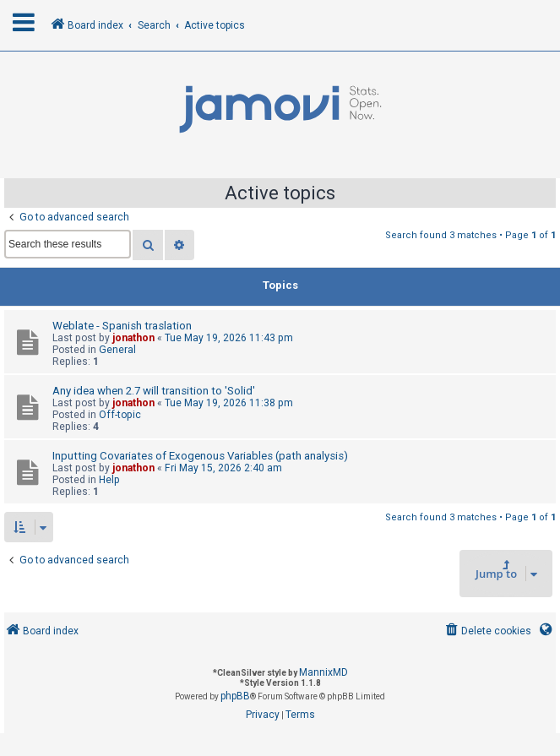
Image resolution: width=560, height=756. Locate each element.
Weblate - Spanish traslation (122, 326)
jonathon (133, 338)
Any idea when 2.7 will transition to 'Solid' (154, 391)
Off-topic (120, 415)
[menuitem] (487, 631)
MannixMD (323, 672)
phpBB (235, 696)
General (117, 350)
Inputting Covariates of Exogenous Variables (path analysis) (200, 456)
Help (109, 480)
